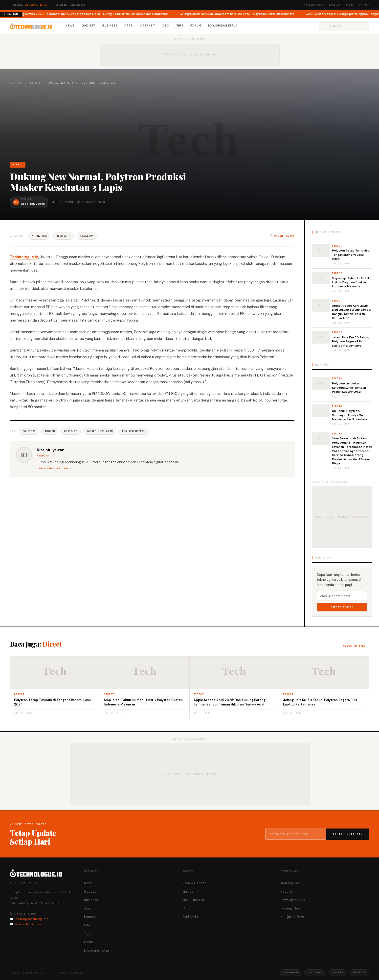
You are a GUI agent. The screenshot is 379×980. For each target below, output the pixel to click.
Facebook (87, 236)
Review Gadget (194, 883)
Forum (196, 25)
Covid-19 (71, 431)
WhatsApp (63, 236)
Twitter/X (315, 972)
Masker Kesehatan (100, 431)
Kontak (364, 5)
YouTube (337, 972)
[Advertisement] (190, 123)
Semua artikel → (356, 646)
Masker (50, 431)
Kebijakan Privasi (293, 917)
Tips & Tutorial (193, 900)
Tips (180, 25)
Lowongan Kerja (223, 25)
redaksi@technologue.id (31, 919)
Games (188, 892)
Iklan (350, 5)
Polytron (29, 431)
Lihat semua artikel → (55, 468)
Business (110, 25)
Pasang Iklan (290, 908)
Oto (165, 25)
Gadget (89, 25)
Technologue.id (24, 257)
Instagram (290, 972)
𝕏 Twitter (39, 236)
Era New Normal (134, 431)
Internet (147, 25)
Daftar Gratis (342, 607)
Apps (129, 25)
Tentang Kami (314, 5)
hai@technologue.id (28, 924)
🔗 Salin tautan (282, 236)
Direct (35, 83)
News (70, 25)
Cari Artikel (191, 917)
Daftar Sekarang (348, 834)
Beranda (16, 83)
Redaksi (335, 5)
